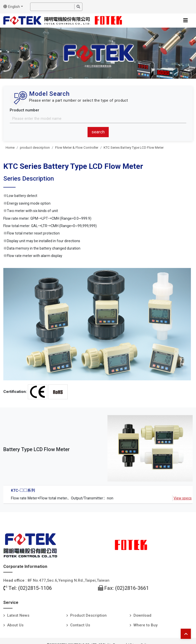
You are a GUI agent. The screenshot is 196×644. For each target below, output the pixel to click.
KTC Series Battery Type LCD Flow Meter (134, 148)
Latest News (18, 615)
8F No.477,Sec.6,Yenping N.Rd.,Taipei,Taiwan (69, 580)
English (12, 7)
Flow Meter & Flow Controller (77, 148)
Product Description (88, 615)
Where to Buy (145, 625)
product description (35, 148)
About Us (15, 625)
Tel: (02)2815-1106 (28, 588)
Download (142, 615)
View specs (183, 498)
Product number (24, 110)
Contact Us (80, 625)
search (98, 132)
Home (10, 148)
